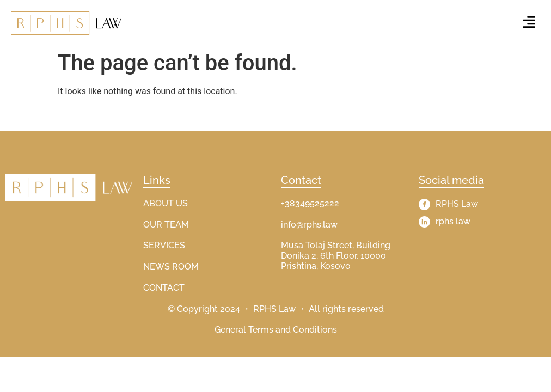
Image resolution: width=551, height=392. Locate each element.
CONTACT (164, 288)
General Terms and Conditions (276, 330)
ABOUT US (166, 203)
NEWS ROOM (171, 267)
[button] (529, 23)
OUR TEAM (166, 225)
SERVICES (164, 245)
